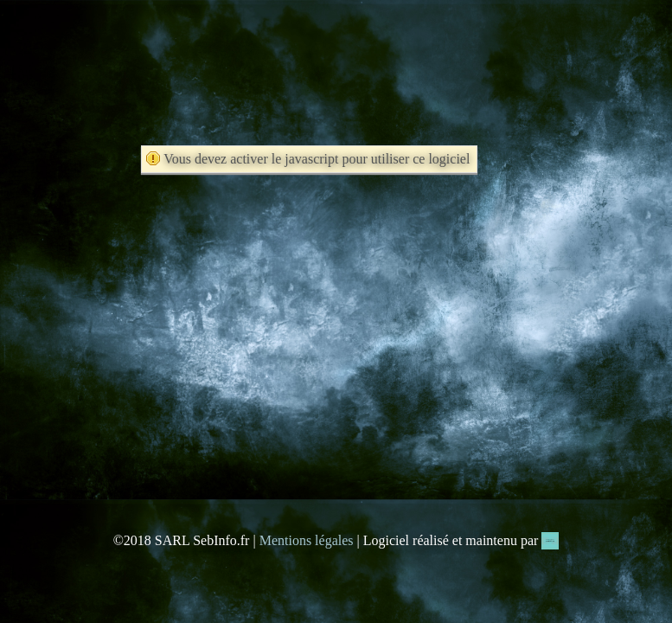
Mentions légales (307, 540)
